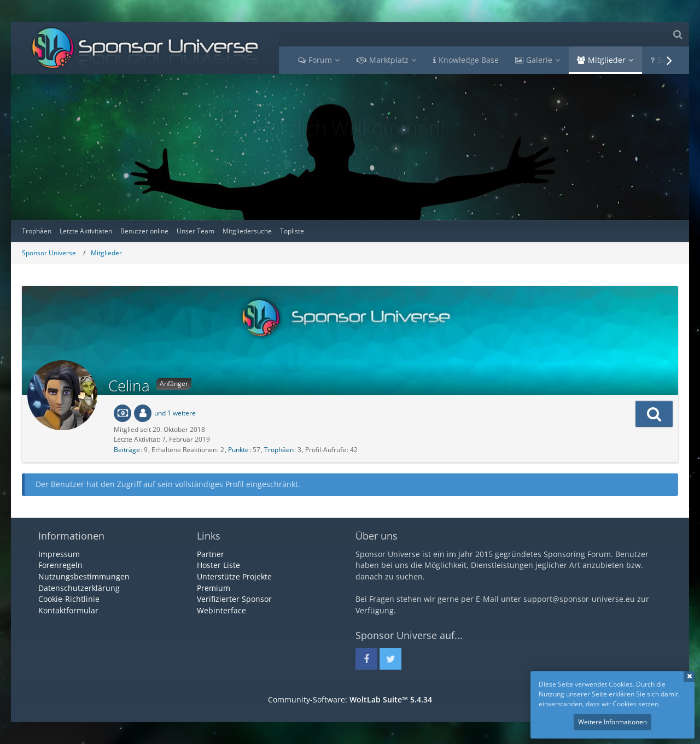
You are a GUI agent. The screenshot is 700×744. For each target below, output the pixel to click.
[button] (654, 414)
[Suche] (678, 34)
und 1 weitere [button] (175, 413)
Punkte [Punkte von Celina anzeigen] (238, 450)
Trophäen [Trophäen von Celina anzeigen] (279, 450)
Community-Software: (350, 699)
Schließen (689, 677)
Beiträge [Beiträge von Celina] (127, 450)
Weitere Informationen (612, 722)
